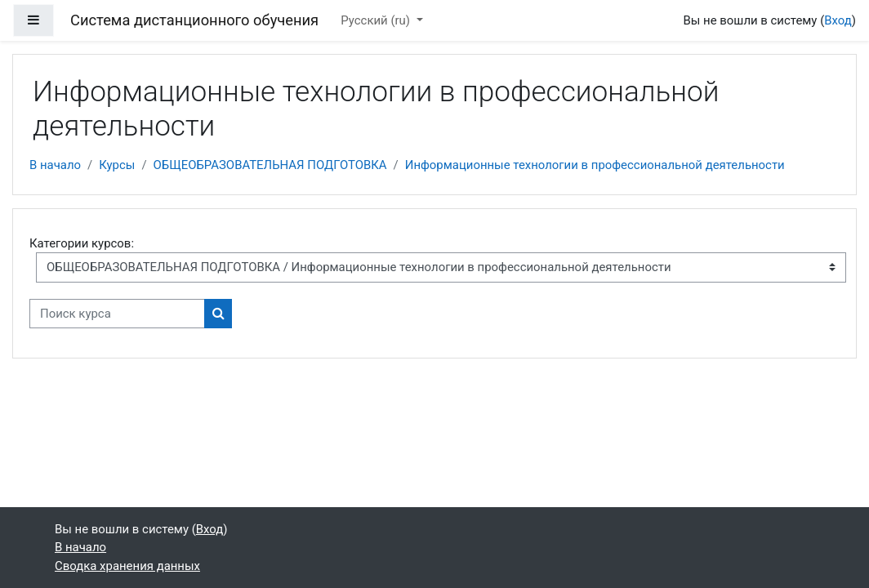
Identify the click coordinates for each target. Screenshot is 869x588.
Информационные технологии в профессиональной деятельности (595, 165)
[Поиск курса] (117, 314)
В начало (55, 165)
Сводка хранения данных (127, 566)
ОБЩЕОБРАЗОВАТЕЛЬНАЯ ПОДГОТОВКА (270, 165)
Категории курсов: (82, 243)
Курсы (117, 165)
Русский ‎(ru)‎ (377, 20)
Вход (838, 20)
